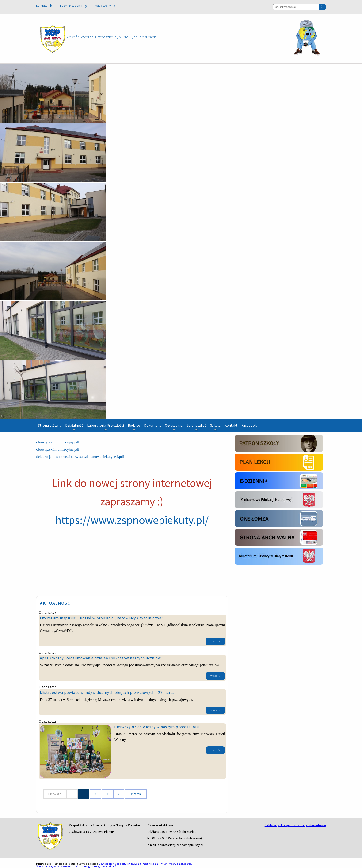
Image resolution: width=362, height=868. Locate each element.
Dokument (152, 425)
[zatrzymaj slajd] (2, 416)
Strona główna (50, 425)
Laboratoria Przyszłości (105, 427)
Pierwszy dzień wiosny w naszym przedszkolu (157, 727)
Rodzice (134, 427)
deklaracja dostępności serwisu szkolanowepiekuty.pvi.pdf (80, 457)
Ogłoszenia (174, 427)
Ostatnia (136, 794)
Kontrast (44, 6)
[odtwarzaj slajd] (10, 416)
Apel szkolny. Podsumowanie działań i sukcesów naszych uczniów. (101, 658)
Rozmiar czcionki (74, 6)
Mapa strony (105, 6)
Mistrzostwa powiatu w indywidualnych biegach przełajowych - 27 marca (107, 692)
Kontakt (231, 425)
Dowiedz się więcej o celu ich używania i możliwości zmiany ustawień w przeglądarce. (145, 864)
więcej (214, 641)
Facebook (249, 425)
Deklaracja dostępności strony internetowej (295, 825)
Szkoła (215, 427)
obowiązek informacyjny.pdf (58, 442)
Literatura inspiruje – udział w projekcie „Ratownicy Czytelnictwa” (102, 618)
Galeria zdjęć (196, 427)
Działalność (74, 427)
